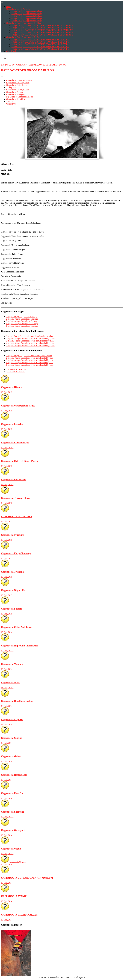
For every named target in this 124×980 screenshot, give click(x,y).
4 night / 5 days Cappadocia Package (27, 18)
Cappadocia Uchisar (62, 864)
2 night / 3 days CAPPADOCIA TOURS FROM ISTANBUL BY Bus (40, 42)
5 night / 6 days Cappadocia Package (27, 21)
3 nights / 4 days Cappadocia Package (22, 322)
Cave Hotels (11, 51)
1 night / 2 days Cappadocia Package (27, 11)
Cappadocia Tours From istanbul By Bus (23, 37)
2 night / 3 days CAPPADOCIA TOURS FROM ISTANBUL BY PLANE (42, 28)
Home (9, 7)
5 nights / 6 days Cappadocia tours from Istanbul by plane (30, 346)
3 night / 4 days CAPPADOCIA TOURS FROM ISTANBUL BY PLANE (42, 30)
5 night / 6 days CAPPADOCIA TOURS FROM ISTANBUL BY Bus (40, 49)
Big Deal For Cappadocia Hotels (20, 97)
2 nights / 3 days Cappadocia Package (22, 319)
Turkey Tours (12, 87)
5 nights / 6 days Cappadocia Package (22, 326)
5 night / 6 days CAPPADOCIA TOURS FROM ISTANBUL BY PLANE (42, 35)
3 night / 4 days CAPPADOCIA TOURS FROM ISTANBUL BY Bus (40, 44)
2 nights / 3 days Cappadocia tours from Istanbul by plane (30, 339)
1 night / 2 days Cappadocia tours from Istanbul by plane (30, 336)
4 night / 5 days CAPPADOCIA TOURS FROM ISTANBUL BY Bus (40, 47)
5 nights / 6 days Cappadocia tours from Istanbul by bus (30, 365)
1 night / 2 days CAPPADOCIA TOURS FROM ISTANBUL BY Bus (40, 39)
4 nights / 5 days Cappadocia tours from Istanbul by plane (30, 344)
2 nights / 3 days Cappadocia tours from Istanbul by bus (30, 358)
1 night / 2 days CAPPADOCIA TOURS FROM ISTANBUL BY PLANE (42, 25)
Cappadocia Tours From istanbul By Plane (24, 23)
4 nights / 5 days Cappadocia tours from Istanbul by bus (30, 363)
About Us (10, 101)
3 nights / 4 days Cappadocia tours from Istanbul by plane (30, 341)
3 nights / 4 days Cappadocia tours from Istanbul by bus (30, 361)
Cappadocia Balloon (15, 92)
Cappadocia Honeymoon (17, 94)
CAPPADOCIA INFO (16, 372)
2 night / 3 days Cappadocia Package (27, 14)
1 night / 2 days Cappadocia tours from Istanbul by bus (29, 356)
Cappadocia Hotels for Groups (19, 80)
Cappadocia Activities (15, 99)
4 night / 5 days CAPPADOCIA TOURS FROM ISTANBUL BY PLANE (42, 32)
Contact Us (11, 104)
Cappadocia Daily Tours (16, 85)
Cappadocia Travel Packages (18, 9)
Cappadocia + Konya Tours (18, 90)
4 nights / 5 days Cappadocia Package (22, 324)
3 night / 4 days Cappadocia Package (27, 16)
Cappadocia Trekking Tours (18, 83)
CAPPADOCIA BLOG (16, 370)
